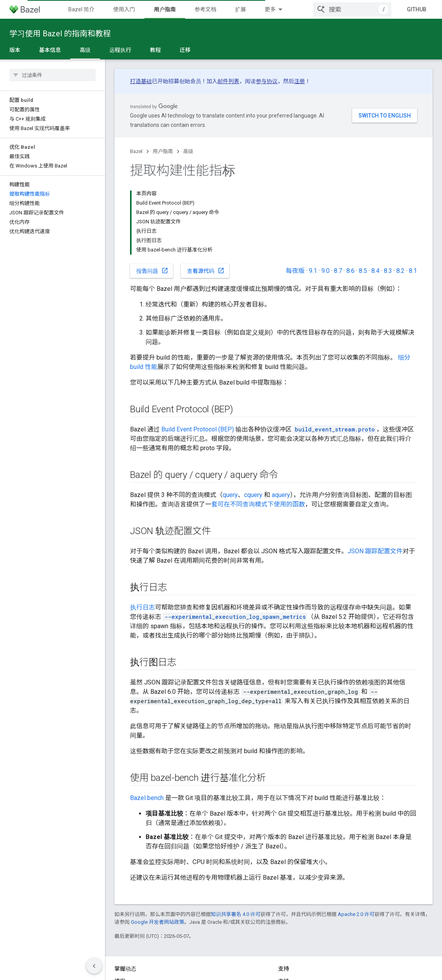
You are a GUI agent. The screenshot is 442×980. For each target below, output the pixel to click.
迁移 (185, 50)
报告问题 (152, 271)
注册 (299, 81)
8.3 (388, 271)
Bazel (136, 151)
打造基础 (141, 81)
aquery (281, 495)
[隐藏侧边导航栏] (94, 966)
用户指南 (163, 151)
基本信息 (50, 50)
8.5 (363, 271)
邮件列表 (228, 81)
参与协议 (267, 81)
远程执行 (120, 50)
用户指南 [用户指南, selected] (165, 9)
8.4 (375, 271)
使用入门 (124, 9)
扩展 (241, 9)
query (230, 495)
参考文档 (205, 9)
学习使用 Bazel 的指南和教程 (60, 34)
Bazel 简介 (81, 9)
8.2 (400, 271)
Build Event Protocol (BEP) (198, 429)
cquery (253, 495)
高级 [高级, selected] (85, 50)
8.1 (413, 271)
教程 (155, 50)
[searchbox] (53, 75)
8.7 (338, 271)
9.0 (325, 271)
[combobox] (352, 9)
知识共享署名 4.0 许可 (236, 914)
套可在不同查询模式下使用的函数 (258, 504)
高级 (188, 151)
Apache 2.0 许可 (356, 914)
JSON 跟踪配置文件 (375, 551)
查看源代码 (206, 271)
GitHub (417, 9)
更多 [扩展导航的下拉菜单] (270, 9)
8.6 (350, 271)
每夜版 (295, 271)
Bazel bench (147, 798)
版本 (15, 50)
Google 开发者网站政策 (158, 922)
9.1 (313, 271)
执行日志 (143, 607)
